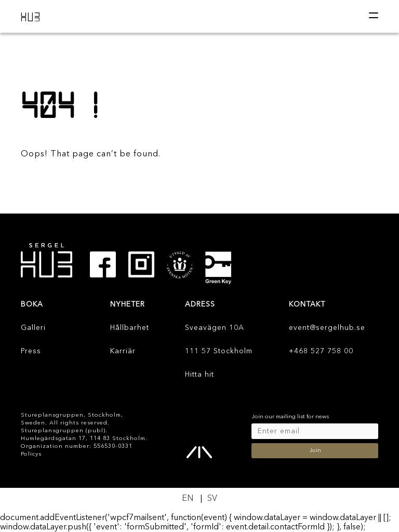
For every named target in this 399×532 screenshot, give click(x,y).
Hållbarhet (130, 328)
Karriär (123, 351)
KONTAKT (307, 304)
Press (31, 351)
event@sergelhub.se (327, 328)
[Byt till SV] (212, 499)
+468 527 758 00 (321, 351)
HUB (31, 17)
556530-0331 (113, 447)
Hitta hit (199, 375)
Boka (32, 304)
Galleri (33, 328)
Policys (31, 454)
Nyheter (128, 304)
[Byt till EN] (188, 499)
